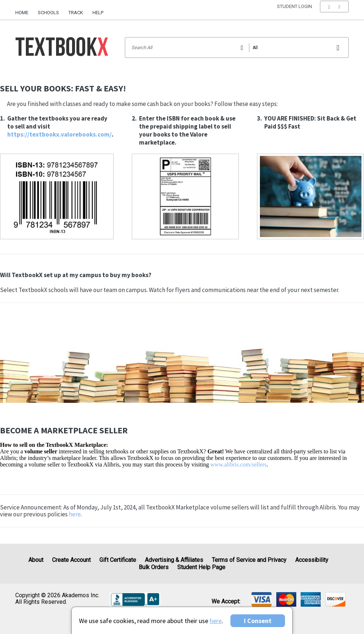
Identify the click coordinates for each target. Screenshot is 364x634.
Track (76, 13)
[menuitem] (24, 10)
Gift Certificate (118, 560)
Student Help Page (201, 567)
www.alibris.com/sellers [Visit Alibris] (238, 464)
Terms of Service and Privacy (249, 560)
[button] (334, 13)
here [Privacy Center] (216, 621)
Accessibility (312, 560)
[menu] (334, 13)
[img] (262, 599)
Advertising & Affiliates (174, 560)
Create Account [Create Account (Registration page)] (71, 560)
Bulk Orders (154, 567)
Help (98, 13)
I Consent (258, 621)
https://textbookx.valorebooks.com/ (60, 134)
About (36, 560)
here (75, 514)
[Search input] (237, 48)
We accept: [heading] (226, 601)
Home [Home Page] (22, 13)
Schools (48, 13)
